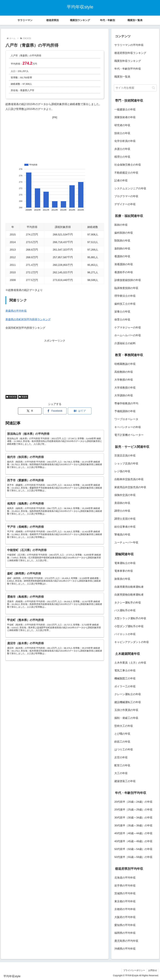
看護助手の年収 (124, 272)
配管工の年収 (122, 765)
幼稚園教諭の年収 (125, 364)
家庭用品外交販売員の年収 (130, 487)
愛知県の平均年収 (125, 925)
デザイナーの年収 (125, 204)
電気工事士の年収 (125, 671)
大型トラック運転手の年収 (130, 618)
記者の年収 (121, 181)
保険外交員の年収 (125, 495)
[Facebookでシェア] (55, 411)
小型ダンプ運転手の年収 (129, 626)
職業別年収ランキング (128, 61)
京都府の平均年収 (125, 909)
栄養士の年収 (122, 312)
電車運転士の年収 (125, 563)
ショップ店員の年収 (126, 464)
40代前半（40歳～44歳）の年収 (133, 833)
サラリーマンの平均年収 (129, 45)
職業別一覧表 (122, 77)
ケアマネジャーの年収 (128, 328)
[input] (135, 88)
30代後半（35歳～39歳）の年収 (133, 826)
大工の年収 (121, 773)
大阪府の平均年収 (125, 917)
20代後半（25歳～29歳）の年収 (133, 810)
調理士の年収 (122, 511)
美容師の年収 (122, 503)
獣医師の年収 (122, 241)
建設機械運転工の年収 (128, 702)
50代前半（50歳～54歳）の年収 (133, 849)
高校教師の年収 (124, 372)
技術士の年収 (122, 133)
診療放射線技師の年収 (128, 280)
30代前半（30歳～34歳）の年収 (133, 818)
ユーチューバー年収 (126, 543)
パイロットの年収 (125, 634)
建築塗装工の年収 (125, 781)
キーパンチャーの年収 (128, 427)
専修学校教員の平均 (126, 403)
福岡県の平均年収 (125, 933)
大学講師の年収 (124, 395)
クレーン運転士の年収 (128, 694)
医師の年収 (121, 225)
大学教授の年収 (124, 380)
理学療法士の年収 (125, 296)
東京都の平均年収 (125, 901)
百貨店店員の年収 (125, 456)
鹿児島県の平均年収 (126, 941)
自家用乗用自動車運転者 (129, 587)
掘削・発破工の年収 (126, 718)
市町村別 (11, 397)
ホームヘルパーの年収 (128, 335)
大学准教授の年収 (125, 388)
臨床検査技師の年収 (126, 288)
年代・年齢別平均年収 (128, 69)
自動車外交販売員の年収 (129, 479)
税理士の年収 (122, 157)
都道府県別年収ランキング (130, 53)
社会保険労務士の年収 (128, 165)
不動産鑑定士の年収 (126, 173)
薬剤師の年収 (122, 249)
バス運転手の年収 (125, 610)
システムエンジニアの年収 (130, 188)
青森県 (23, 397)
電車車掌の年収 (124, 571)
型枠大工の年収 (124, 726)
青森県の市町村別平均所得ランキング (28, 319)
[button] (154, 88)
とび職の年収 (122, 734)
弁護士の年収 (122, 149)
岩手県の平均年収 (125, 886)
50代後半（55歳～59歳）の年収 (133, 857)
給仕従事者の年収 (125, 527)
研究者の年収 (122, 125)
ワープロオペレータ (126, 419)
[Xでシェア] (30, 411)
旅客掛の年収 (122, 579)
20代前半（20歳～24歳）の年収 (133, 802)
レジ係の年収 (122, 471)
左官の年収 (121, 757)
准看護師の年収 (124, 264)
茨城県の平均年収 (125, 893)
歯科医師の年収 (124, 233)
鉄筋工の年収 (122, 742)
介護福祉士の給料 (125, 343)
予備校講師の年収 (125, 411)
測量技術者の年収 (125, 117)
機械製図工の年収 (125, 678)
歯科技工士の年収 (125, 304)
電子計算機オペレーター (129, 435)
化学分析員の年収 (125, 141)
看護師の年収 (122, 256)
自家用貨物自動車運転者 (129, 595)
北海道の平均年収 (125, 878)
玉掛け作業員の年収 (126, 710)
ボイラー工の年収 (125, 686)
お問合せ (153, 970)
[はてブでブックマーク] (80, 411)
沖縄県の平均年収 (125, 949)
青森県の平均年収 (16, 311)
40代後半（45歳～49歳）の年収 (133, 841)
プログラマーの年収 (126, 196)
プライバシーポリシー (134, 970)
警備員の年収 (122, 535)
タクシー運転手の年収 (128, 603)
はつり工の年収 (124, 750)
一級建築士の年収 (125, 110)
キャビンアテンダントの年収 (132, 642)
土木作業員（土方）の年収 (130, 663)
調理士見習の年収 (125, 519)
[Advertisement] (55, 139)
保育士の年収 (122, 320)
